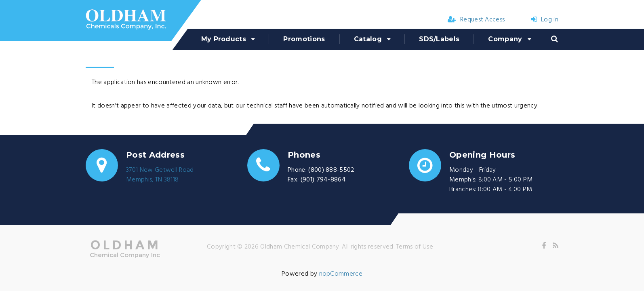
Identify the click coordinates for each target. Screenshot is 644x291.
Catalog (368, 39)
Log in (545, 20)
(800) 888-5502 (331, 170)
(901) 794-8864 (323, 180)
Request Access (476, 20)
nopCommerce (341, 274)
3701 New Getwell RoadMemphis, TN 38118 (160, 175)
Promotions (304, 39)
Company (505, 39)
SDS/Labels (439, 39)
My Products (224, 39)
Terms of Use (415, 247)
